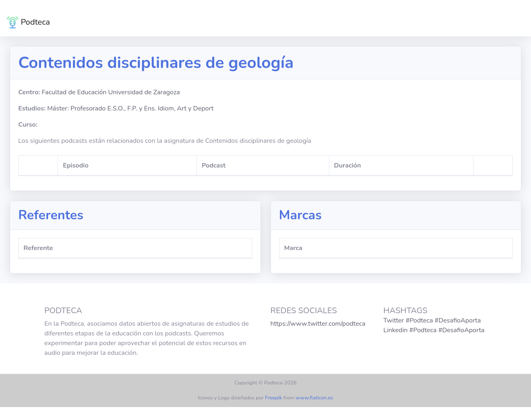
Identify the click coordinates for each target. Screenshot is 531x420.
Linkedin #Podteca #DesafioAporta (434, 330)
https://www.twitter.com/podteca (318, 324)
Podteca (28, 22)
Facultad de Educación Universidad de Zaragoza (111, 92)
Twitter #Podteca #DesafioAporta (432, 320)
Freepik (273, 398)
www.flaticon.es (315, 398)
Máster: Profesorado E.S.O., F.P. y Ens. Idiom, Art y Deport (130, 108)
